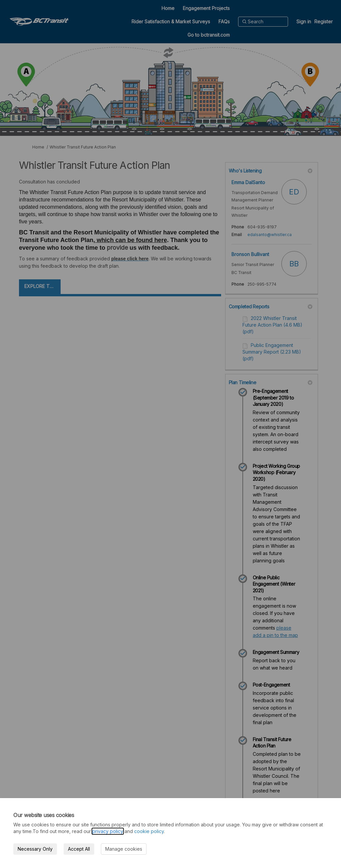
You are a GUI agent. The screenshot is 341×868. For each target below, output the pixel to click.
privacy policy (108, 831)
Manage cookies (124, 849)
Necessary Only (35, 849)
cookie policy (149, 831)
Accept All (79, 849)
